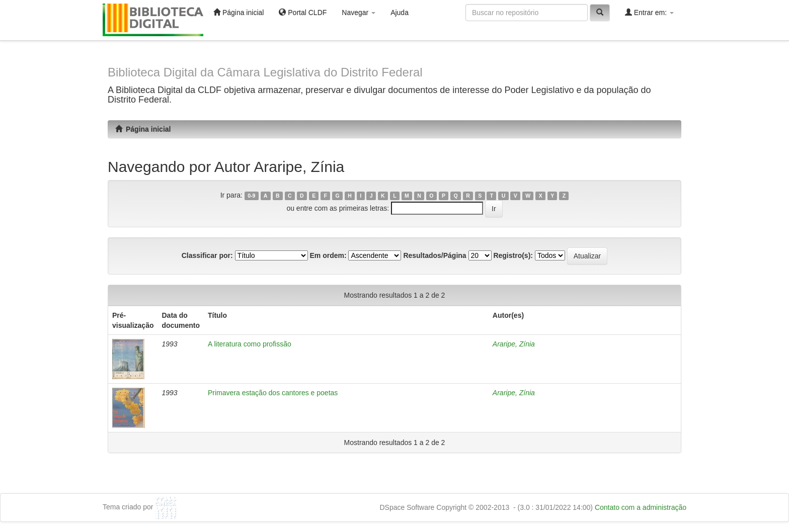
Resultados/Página (435, 255)
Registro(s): (513, 255)
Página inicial (239, 12)
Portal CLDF (303, 12)
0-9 (251, 196)
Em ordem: (328, 255)
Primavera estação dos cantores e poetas (273, 393)
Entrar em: (649, 12)
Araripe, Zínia (514, 344)
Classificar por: (207, 255)
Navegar (359, 13)
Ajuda (400, 13)
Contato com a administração (641, 507)
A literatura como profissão (250, 344)
